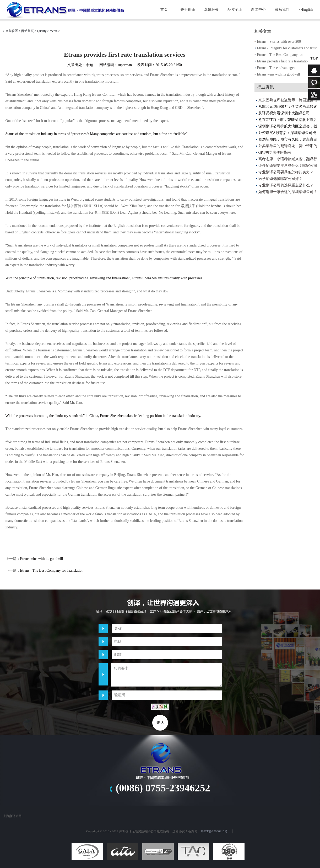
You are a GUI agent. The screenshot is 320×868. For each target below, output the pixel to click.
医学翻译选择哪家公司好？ (280, 179)
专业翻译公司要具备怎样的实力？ (286, 172)
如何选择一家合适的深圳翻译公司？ (288, 192)
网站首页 (28, 31)
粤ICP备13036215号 (214, 831)
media (54, 31)
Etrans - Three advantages (276, 68)
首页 (164, 10)
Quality (42, 31)
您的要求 (166, 675)
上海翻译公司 (12, 816)
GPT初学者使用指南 (275, 152)
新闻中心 (258, 10)
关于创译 (188, 10)
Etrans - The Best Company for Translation (52, 570)
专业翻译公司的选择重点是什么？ (286, 185)
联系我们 (282, 10)
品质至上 (235, 10)
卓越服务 (211, 10)
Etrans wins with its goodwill (42, 559)
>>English (305, 10)
